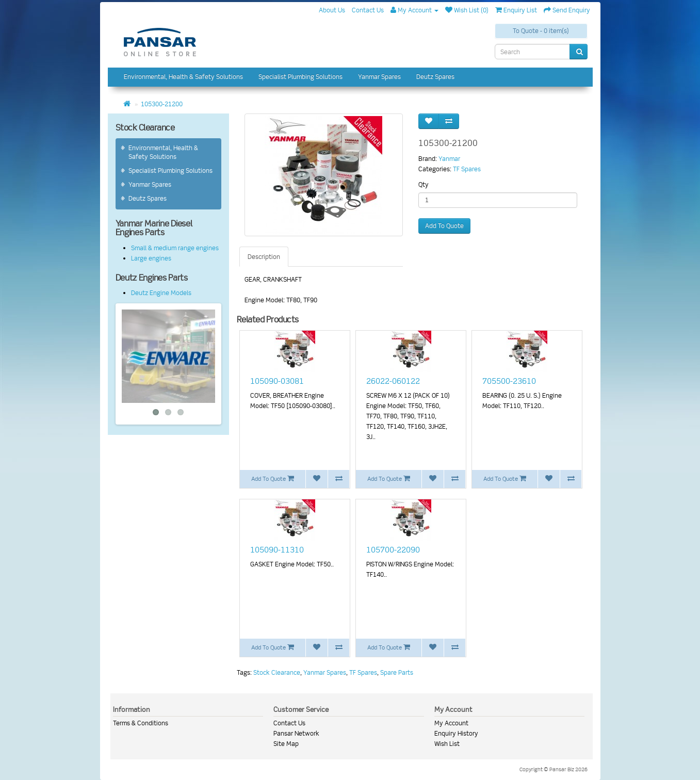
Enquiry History (456, 733)
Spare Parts (397, 672)
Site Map (286, 744)
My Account (451, 723)
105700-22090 (393, 550)
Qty (424, 184)
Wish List (447, 744)
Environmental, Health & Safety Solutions (183, 77)
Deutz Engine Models (161, 293)
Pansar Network (296, 733)
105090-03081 (277, 381)
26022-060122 (393, 381)
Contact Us (289, 723)
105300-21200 (162, 104)
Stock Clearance (277, 672)
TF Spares (467, 169)
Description (264, 257)
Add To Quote (444, 226)
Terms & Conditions (141, 723)
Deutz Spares (435, 77)
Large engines (151, 258)
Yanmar (449, 159)
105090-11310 (277, 550)
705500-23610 (509, 381)
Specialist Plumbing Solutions (300, 77)
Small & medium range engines (175, 248)
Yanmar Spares (379, 77)
